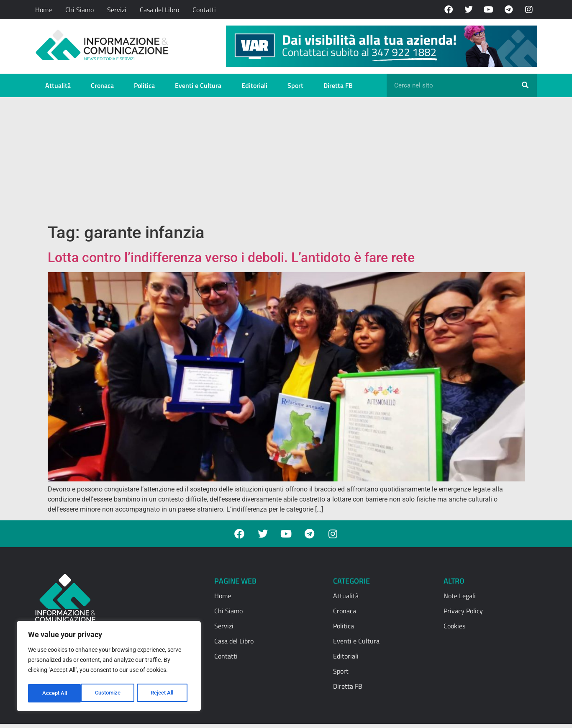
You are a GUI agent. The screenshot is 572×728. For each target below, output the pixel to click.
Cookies (454, 626)
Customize (55, 693)
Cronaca (102, 85)
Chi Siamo (80, 10)
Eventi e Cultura (198, 85)
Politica (144, 85)
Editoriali (254, 85)
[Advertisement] (286, 160)
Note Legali (460, 596)
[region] (109, 667)
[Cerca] (525, 85)
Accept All (164, 693)
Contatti (204, 10)
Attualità (58, 85)
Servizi (117, 10)
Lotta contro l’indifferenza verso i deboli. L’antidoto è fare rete (231, 257)
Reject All (110, 693)
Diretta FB (338, 85)
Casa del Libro (159, 10)
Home (44, 10)
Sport (295, 85)
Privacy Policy (463, 611)
